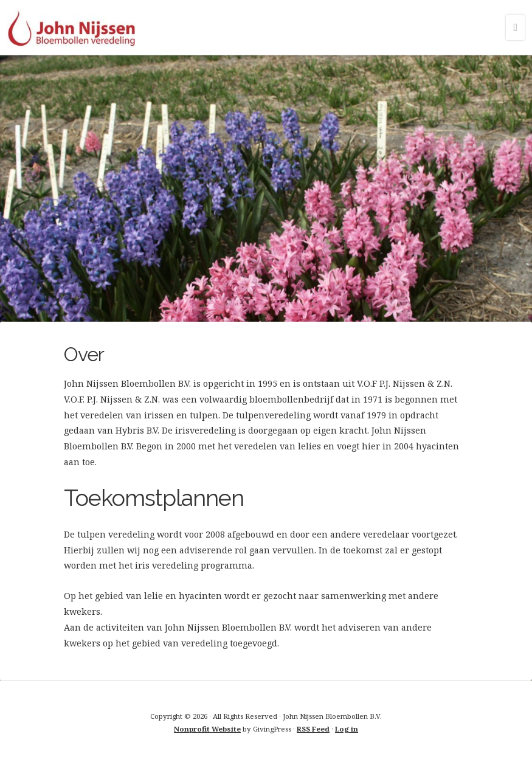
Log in (347, 729)
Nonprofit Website (207, 729)
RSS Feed (313, 729)
